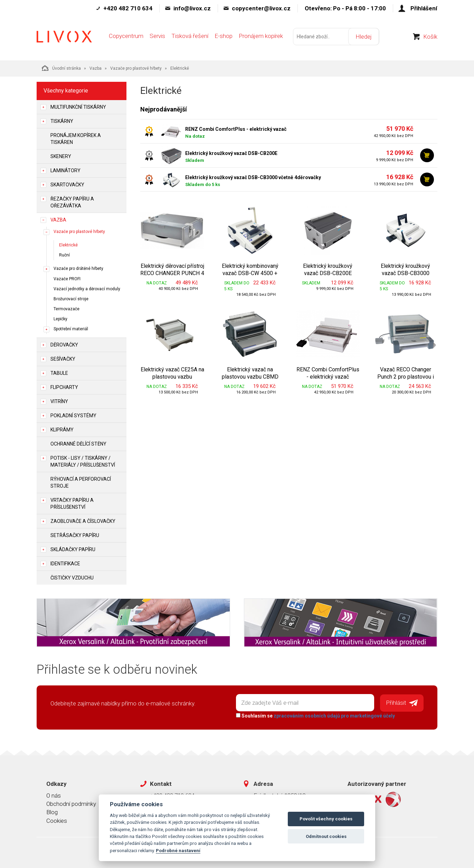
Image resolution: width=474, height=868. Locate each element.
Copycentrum (126, 37)
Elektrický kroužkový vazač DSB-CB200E (231, 153)
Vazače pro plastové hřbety (136, 68)
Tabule (59, 373)
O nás (54, 795)
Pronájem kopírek (261, 37)
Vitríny (59, 401)
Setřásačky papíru (75, 535)
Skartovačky (67, 185)
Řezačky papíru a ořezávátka (72, 202)
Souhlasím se (315, 715)
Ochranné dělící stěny (78, 444)
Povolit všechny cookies (326, 819)
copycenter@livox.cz (261, 8)
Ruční (64, 255)
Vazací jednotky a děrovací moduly (87, 289)
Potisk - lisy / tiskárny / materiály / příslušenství (83, 461)
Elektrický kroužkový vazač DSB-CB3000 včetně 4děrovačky (253, 177)
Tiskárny (62, 121)
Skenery (61, 156)
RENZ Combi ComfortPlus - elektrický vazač (236, 129)
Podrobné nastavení (178, 850)
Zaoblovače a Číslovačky (83, 521)
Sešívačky (63, 359)
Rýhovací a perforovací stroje (81, 482)
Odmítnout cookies (326, 836)
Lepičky (60, 319)
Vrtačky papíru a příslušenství (72, 504)
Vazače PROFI (67, 279)
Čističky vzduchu (72, 578)
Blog (52, 812)
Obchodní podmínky (71, 804)
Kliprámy (62, 430)
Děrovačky (64, 345)
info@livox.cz (192, 8)
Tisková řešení (190, 37)
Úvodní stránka (61, 68)
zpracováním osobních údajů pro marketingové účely (334, 715)
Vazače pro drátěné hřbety (78, 269)
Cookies (57, 820)
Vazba (96, 68)
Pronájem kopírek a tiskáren (76, 139)
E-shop (224, 37)
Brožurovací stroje (71, 299)
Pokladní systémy (73, 416)
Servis (157, 37)
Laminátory (65, 170)
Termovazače (67, 309)
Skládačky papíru (73, 549)
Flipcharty (64, 387)
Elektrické (68, 245)
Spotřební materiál (71, 329)
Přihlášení (424, 8)
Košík (430, 38)
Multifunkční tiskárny (78, 107)
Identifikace (65, 564)
